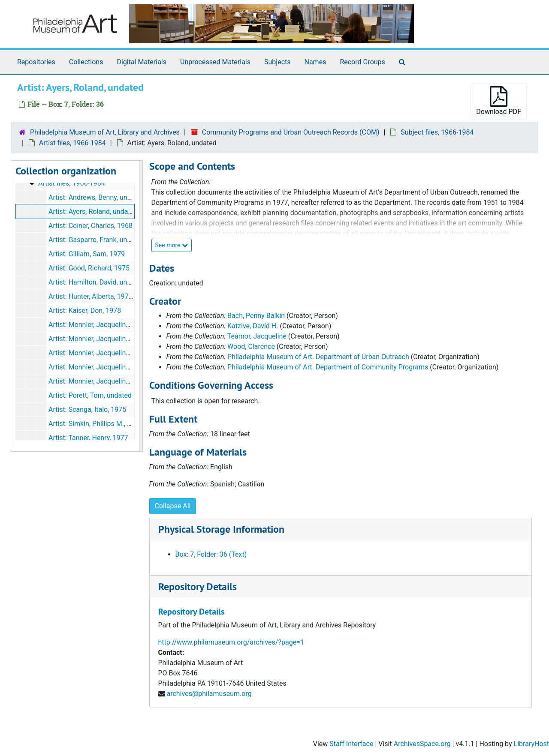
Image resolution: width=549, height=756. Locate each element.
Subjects (277, 62)
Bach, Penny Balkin (256, 316)
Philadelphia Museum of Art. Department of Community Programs (328, 367)
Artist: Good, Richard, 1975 (89, 268)
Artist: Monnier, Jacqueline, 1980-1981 (107, 325)
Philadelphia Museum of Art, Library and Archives (105, 132)
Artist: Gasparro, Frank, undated (97, 240)
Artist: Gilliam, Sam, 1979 (87, 254)
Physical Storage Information (221, 529)
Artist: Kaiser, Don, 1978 (85, 310)
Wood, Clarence (251, 346)
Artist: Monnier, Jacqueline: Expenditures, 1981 (120, 339)
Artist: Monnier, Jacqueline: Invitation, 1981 (114, 353)
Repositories (36, 62)
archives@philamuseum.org (209, 694)
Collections (86, 62)
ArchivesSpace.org (422, 744)
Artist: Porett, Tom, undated (90, 395)
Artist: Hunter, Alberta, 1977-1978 (99, 296)
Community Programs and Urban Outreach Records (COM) (291, 132)
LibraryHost (531, 744)
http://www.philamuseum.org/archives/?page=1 (231, 642)
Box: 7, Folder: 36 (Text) (211, 554)
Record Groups (362, 62)
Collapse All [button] (173, 506)
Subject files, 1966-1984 (437, 132)
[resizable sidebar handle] (141, 306)
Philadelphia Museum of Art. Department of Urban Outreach (318, 357)
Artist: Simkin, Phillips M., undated (100, 424)
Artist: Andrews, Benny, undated (97, 197)
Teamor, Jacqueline (257, 336)
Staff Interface (351, 744)
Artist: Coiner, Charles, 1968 (90, 226)
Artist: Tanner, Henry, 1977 (88, 438)
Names (315, 62)
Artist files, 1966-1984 (72, 143)
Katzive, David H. (253, 326)
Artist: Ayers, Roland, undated (93, 211)
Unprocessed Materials (215, 62)
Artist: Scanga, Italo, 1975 (87, 409)
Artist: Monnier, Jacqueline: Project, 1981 (111, 367)
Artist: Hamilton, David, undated (97, 282)
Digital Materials (142, 62)
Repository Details (198, 586)
